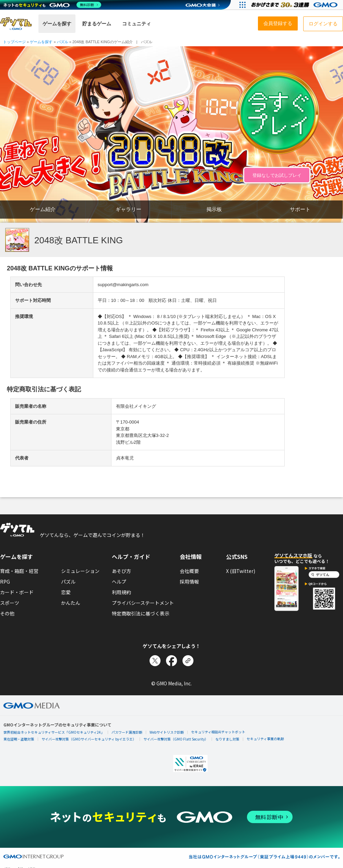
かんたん (71, 603)
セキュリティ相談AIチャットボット (218, 732)
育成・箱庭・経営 (19, 571)
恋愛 (66, 592)
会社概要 (189, 571)
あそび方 (121, 571)
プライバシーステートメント (143, 603)
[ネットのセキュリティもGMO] (53, 5)
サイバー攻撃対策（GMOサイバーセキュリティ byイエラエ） (89, 739)
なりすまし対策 (227, 739)
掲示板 (214, 209)
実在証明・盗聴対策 (19, 739)
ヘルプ (119, 582)
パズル (68, 582)
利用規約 (121, 592)
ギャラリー (128, 209)
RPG (5, 582)
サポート (300, 209)
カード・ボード (17, 592)
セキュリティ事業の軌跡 (265, 739)
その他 (7, 613)
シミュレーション (80, 571)
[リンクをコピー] (188, 661)
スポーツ (10, 603)
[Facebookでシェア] (171, 661)
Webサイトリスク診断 (167, 732)
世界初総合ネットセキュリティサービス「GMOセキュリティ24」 (54, 732)
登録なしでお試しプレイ (277, 175)
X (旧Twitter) (241, 571)
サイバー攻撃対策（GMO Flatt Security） (176, 739)
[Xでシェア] (155, 661)
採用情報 (189, 582)
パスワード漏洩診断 (127, 732)
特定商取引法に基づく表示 (141, 613)
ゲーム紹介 (43, 209)
